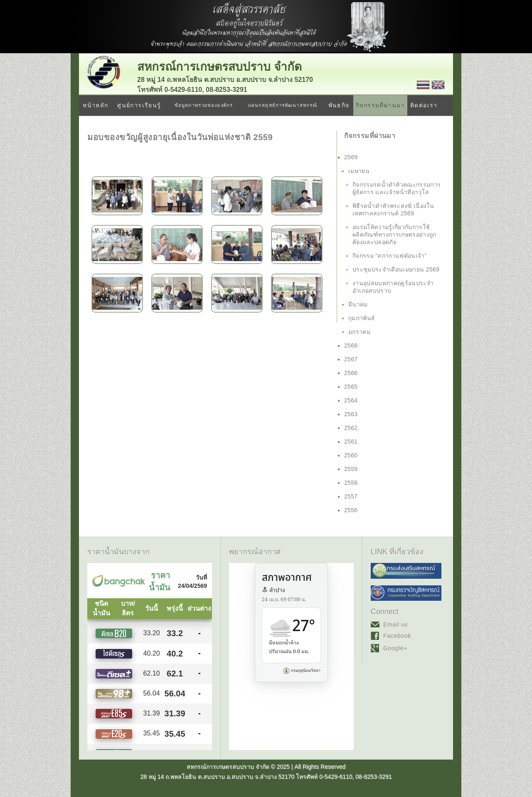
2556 (351, 510)
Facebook (397, 636)
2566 (351, 373)
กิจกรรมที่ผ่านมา (380, 105)
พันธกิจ (339, 105)
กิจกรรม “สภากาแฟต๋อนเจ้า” (390, 256)
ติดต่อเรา (424, 105)
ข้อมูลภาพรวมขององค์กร (204, 105)
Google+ (395, 648)
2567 (351, 359)
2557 (351, 496)
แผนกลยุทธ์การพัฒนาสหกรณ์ (283, 105)
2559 (351, 469)
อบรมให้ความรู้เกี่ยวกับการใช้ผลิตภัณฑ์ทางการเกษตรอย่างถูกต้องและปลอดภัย (394, 234)
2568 (351, 345)
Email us (395, 624)
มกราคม (359, 332)
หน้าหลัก (95, 105)
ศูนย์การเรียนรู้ (139, 105)
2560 (351, 455)
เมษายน (359, 171)
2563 (351, 414)
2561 (351, 442)
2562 (351, 428)
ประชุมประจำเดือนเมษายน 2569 (396, 269)
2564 (351, 400)
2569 (351, 157)
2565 (351, 387)
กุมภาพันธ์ (362, 318)
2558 (351, 483)
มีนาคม (358, 304)
